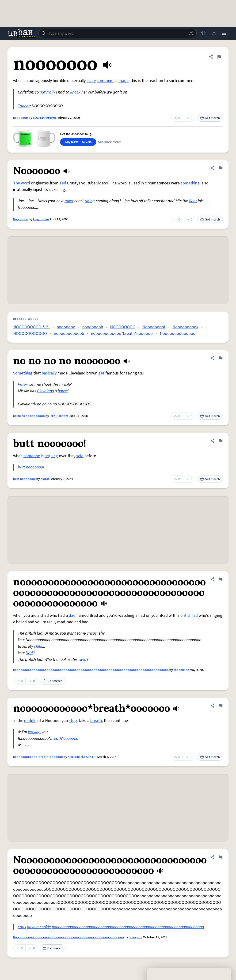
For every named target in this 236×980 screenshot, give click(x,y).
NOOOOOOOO (123, 327)
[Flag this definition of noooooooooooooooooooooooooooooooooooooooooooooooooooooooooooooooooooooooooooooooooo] (221, 579)
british (186, 615)
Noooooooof (154, 327)
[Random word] (191, 33)
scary (91, 81)
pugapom (135, 937)
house (63, 391)
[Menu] (224, 33)
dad (72, 615)
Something (23, 373)
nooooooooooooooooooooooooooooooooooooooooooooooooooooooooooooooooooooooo (128, 927)
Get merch (210, 118)
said (80, 456)
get (101, 373)
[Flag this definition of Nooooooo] (221, 168)
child (38, 646)
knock (75, 92)
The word (22, 183)
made (124, 81)
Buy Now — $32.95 (78, 142)
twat (82, 660)
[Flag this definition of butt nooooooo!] (221, 441)
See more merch (110, 142)
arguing (51, 456)
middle (30, 721)
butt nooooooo (30, 467)
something (190, 183)
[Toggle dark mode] (214, 33)
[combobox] (118, 33)
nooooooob (93, 327)
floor (193, 201)
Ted (63, 183)
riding (90, 201)
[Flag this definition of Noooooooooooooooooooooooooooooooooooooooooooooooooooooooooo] (221, 857)
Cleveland (46, 391)
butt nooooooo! (24, 479)
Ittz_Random (59, 416)
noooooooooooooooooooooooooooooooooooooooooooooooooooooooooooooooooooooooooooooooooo (91, 670)
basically (49, 373)
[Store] (204, 33)
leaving (34, 732)
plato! (45, 479)
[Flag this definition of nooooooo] (219, 57)
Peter (23, 384)
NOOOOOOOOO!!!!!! (31, 327)
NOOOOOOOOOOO (30, 334)
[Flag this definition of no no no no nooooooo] (221, 358)
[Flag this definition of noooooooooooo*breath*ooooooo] (221, 706)
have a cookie (39, 927)
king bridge (41, 219)
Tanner (24, 106)
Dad (29, 653)
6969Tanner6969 (44, 118)
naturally (47, 92)
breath (96, 721)
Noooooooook (185, 327)
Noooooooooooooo (178, 334)
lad (195, 615)
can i (22, 927)
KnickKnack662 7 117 (82, 757)
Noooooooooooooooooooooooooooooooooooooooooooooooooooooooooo (69, 937)
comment (105, 81)
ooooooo (71, 739)
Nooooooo (21, 219)
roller (69, 201)
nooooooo (21, 118)
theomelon (181, 670)
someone (32, 456)
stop (73, 721)
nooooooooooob (69, 334)
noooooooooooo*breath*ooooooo (122, 334)
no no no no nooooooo (29, 416)
